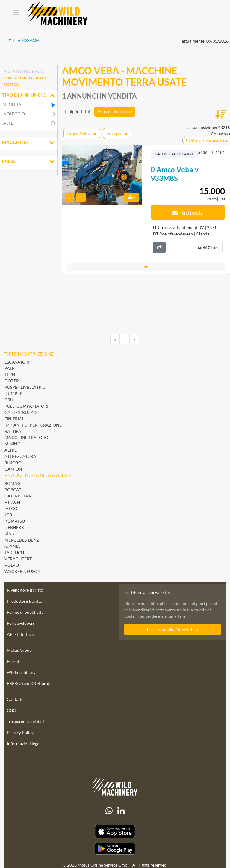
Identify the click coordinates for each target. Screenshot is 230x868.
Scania (12, 546)
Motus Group (19, 650)
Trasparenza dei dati (25, 721)
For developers (21, 623)
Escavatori (17, 362)
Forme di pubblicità (25, 612)
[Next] (134, 339)
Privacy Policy (20, 732)
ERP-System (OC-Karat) (29, 683)
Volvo (12, 565)
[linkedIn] (121, 811)
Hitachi (13, 502)
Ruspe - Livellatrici (26, 387)
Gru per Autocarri (115, 111)
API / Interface (20, 634)
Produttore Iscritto (25, 601)
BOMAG (12, 483)
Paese (29, 162)
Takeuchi (15, 552)
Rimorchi (15, 463)
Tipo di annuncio (29, 96)
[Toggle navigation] (16, 13)
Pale (9, 368)
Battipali (15, 431)
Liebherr (14, 527)
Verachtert (18, 559)
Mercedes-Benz (22, 540)
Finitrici (14, 419)
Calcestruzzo (21, 412)
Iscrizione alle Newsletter (173, 629)
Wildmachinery (21, 672)
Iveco (11, 508)
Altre (11, 450)
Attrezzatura (20, 456)
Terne (11, 375)
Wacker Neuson (23, 571)
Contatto (15, 699)
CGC (11, 710)
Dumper (13, 393)
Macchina (29, 143)
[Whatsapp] (109, 811)
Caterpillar (18, 496)
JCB (8, 515)
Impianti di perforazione (33, 425)
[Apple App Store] (115, 831)
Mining (12, 444)
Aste (8, 123)
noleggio (14, 114)
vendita (12, 104)
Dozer (12, 381)
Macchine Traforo (26, 437)
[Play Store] (115, 849)
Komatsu (15, 521)
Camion (13, 469)
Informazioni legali (24, 744)
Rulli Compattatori (26, 406)
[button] (146, 267)
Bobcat (13, 490)
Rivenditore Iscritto (25, 590)
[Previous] (115, 339)
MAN (10, 534)
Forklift (14, 661)
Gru (9, 400)
